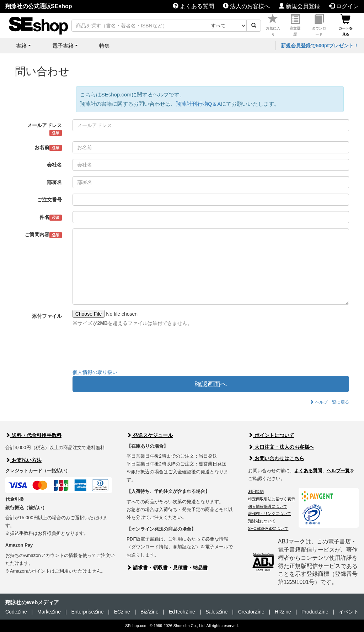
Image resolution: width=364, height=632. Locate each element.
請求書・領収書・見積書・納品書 (167, 568)
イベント (349, 612)
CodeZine (16, 612)
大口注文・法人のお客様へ (281, 447)
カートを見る (346, 25)
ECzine (122, 612)
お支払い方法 (23, 460)
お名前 (48, 148)
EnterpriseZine (87, 612)
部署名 (54, 182)
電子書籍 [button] (63, 46)
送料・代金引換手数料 (33, 435)
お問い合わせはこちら (276, 458)
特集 (105, 46)
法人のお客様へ (246, 6)
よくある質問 (193, 6)
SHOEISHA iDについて (268, 528)
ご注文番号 (49, 200)
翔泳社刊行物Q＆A (199, 104)
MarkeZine (49, 612)
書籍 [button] (21, 46)
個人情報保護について (268, 506)
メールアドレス (44, 129)
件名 (51, 217)
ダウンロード (319, 25)
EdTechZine (182, 612)
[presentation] (127, 349)
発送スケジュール (150, 435)
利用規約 (256, 491)
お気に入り (273, 25)
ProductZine (315, 612)
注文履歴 (295, 25)
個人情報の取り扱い (95, 372)
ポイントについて (271, 435)
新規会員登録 (299, 6)
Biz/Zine (149, 612)
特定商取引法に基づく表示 (272, 499)
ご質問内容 (43, 235)
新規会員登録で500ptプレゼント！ (320, 46)
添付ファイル (47, 316)
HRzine (283, 612)
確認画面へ (211, 384)
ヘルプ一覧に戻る (329, 402)
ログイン (344, 6)
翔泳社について (262, 521)
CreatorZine (251, 612)
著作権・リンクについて (270, 513)
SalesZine (216, 612)
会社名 (54, 165)
